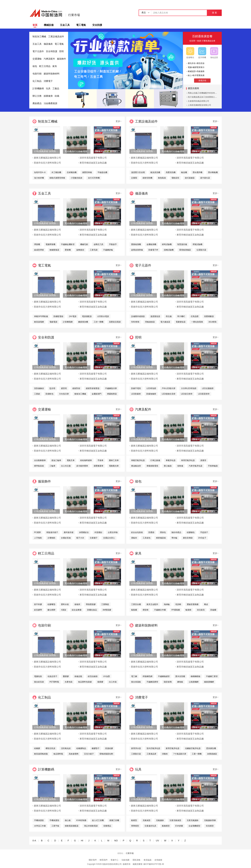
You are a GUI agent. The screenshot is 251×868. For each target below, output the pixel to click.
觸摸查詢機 (83, 322)
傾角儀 (180, 466)
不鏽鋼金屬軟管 (68, 244)
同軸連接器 (150, 322)
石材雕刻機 (72, 172)
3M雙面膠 (107, 610)
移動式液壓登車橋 (57, 178)
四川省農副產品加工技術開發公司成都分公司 (207, 97)
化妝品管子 (52, 676)
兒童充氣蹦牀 (193, 820)
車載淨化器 (171, 460)
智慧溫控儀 (182, 244)
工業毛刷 (94, 250)
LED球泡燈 (151, 388)
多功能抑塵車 (82, 466)
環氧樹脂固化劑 (106, 754)
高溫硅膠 (109, 748)
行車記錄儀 (155, 460)
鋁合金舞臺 (77, 610)
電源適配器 (87, 316)
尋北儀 (169, 316)
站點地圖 (125, 860)
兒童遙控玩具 (150, 826)
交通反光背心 (109, 538)
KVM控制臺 (81, 820)
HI (82, 841)
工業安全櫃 (136, 604)
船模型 (134, 820)
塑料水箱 (65, 604)
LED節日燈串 (187, 394)
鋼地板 (180, 682)
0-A (34, 841)
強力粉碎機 (39, 178)
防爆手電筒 (136, 388)
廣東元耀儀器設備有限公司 (47, 158)
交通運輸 (37, 59)
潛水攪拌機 (197, 172)
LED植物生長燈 (168, 394)
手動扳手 (113, 244)
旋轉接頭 (80, 250)
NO (116, 841)
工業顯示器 (136, 754)
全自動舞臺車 (40, 460)
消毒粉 (165, 754)
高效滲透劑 (74, 754)
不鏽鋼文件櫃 (160, 610)
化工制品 (37, 81)
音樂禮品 (107, 826)
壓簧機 (68, 250)
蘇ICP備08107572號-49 (154, 864)
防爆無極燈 (151, 394)
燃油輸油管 (136, 466)
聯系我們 (104, 860)
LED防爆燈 (136, 394)
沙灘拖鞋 (51, 538)
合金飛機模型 (194, 826)
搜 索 (214, 13)
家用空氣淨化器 (173, 748)
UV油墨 (106, 676)
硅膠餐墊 (51, 604)
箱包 (35, 66)
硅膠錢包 (191, 532)
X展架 (64, 610)
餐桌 (206, 604)
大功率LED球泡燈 (189, 388)
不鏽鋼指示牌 (111, 388)
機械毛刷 (84, 244)
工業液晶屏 (151, 754)
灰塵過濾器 (212, 754)
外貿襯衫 (98, 532)
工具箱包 (147, 538)
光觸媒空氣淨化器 (193, 748)
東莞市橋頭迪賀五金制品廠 (93, 163)
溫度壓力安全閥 (138, 172)
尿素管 (203, 460)
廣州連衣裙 (69, 532)
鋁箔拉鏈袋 (93, 676)
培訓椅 (178, 604)
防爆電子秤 (153, 250)
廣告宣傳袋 (188, 538)
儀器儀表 (48, 44)
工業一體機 (197, 754)
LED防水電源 (103, 316)
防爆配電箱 (58, 316)
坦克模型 (210, 826)
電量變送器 (181, 322)
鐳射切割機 (147, 178)
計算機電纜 (68, 322)
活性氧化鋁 (66, 748)
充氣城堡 (147, 820)
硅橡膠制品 (81, 748)
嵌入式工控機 (98, 820)
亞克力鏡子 (89, 754)
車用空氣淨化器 (188, 460)
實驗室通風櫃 (193, 604)
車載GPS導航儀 (41, 316)
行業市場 (74, 15)
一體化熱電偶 (197, 322)
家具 (55, 66)
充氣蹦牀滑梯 (210, 820)
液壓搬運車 (98, 466)
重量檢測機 (136, 244)
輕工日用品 (45, 66)
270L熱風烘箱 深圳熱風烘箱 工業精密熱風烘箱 (46, 151)
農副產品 (37, 103)
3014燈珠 (213, 322)
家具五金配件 (152, 604)
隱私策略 (136, 860)
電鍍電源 (53, 322)
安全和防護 (52, 51)
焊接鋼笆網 (147, 676)
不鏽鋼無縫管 (164, 676)
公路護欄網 (194, 682)
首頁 (35, 25)
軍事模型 (135, 826)
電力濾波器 (165, 322)
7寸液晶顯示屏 (180, 754)
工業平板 (55, 826)
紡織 (57, 96)
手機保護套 (39, 820)
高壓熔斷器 (209, 316)
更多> (119, 121)
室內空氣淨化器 (153, 748)
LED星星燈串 (204, 394)
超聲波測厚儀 (137, 250)
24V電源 (73, 316)
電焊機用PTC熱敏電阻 (76, 151)
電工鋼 (134, 676)
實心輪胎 (168, 466)
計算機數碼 (38, 89)
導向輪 (174, 538)
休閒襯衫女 (84, 532)
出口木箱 (113, 682)
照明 (61, 51)
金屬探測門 (97, 394)
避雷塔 (64, 388)
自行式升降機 (94, 178)
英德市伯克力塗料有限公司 (47, 163)
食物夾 (77, 604)
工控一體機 (98, 322)
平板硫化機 (102, 172)
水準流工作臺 (40, 826)
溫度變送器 (155, 316)
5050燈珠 (135, 322)
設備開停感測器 (138, 316)
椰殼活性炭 (50, 748)
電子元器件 (38, 51)
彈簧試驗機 (197, 244)
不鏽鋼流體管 (152, 682)
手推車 (100, 460)
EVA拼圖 (179, 826)
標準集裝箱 (39, 466)
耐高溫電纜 (39, 322)
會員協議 (147, 860)
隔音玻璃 (168, 682)
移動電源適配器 (72, 826)
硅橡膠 (37, 748)
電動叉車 (71, 460)
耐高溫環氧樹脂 (41, 754)
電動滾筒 (175, 178)
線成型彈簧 (39, 250)
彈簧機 (37, 244)
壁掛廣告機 (211, 748)
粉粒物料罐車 (86, 460)
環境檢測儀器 (185, 250)
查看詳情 (202, 81)
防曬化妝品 (92, 610)
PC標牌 (37, 532)
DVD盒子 (202, 538)
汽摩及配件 (49, 59)
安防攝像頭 (39, 388)
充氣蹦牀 (160, 820)
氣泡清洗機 (155, 172)
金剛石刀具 (98, 244)
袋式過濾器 (190, 178)
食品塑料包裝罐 (85, 682)
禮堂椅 (146, 610)
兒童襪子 (94, 538)
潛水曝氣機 (213, 172)
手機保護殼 (54, 820)
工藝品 (56, 89)
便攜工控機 (114, 820)
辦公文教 (37, 96)
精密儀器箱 (161, 538)
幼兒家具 (201, 610)
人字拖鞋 (38, 538)
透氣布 (134, 538)
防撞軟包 (49, 394)
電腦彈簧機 (50, 244)
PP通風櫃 (176, 610)
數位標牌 (51, 610)
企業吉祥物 (113, 532)
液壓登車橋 (87, 172)
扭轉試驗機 (169, 250)
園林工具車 (114, 460)
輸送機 (184, 172)
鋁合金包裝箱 (137, 532)
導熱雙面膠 (91, 604)
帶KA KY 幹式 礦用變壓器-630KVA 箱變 (107, 151)
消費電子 (48, 81)
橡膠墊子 (96, 748)
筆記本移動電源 (91, 826)
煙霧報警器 (112, 394)
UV (157, 841)
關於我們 (93, 860)
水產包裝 (69, 682)
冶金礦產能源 (50, 103)
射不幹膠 (38, 604)
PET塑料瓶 (54, 682)
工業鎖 (37, 394)
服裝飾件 (61, 59)
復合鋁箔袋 (39, 682)
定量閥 (134, 178)
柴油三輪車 (56, 460)
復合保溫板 (136, 682)
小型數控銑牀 (76, 178)
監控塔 (52, 388)
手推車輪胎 (213, 466)
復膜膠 (100, 682)
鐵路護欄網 (209, 682)
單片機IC (181, 316)
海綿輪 (167, 604)
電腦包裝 (38, 676)
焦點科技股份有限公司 (112, 864)
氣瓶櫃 (134, 610)
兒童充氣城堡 (175, 820)
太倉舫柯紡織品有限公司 (198, 101)
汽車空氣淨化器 (196, 466)
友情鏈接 (158, 860)
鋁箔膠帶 (38, 610)
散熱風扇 (162, 178)
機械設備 (49, 25)
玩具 (48, 89)
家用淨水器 (136, 748)
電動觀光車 (114, 466)
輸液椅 (188, 610)
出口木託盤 (66, 466)
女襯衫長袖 (66, 538)
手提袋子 (204, 532)
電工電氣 (81, 25)
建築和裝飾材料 (52, 74)
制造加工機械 (39, 37)
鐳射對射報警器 (93, 388)
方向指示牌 (64, 394)
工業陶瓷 (105, 604)
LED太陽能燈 (208, 388)
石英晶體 (195, 316)
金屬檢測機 (151, 244)
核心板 (68, 820)
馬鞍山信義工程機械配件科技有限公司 (204, 93)
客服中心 (115, 860)
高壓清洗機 (171, 172)
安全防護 (97, 25)
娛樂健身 (48, 96)
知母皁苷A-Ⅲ (40, 172)
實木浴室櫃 (180, 676)
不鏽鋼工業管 (212, 676)
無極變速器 (54, 250)
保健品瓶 (78, 676)
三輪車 (52, 466)
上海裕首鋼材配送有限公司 (199, 105)
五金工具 (65, 25)
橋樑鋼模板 (196, 676)
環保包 (163, 532)
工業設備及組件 (56, 37)
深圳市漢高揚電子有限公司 (93, 158)
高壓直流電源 (115, 322)
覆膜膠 (66, 676)
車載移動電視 (152, 466)
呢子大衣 (80, 538)
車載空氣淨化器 (138, 460)
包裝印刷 (37, 74)
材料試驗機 (167, 244)
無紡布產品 (176, 532)
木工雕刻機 (56, 172)
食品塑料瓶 (58, 754)
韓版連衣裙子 (52, 532)
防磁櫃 (213, 610)
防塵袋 (151, 532)
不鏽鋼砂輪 (108, 250)
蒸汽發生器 (205, 178)
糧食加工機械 (80, 394)
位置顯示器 (201, 250)
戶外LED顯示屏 (168, 388)
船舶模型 (166, 826)
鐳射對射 (76, 388)
